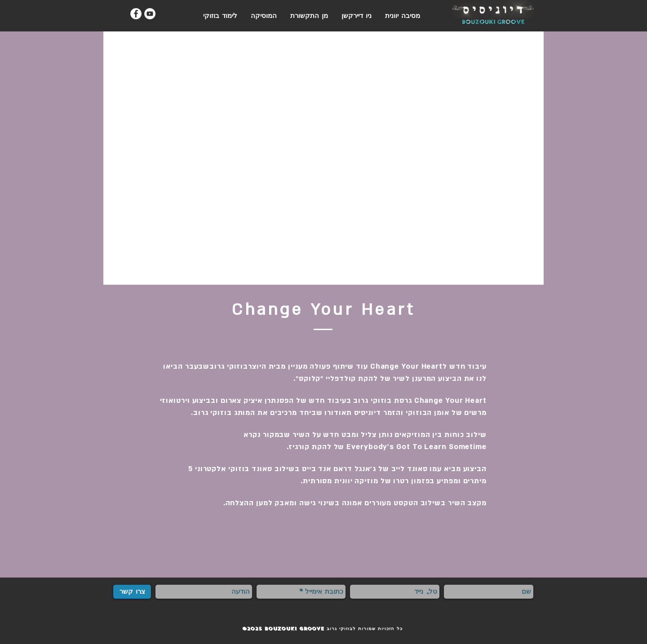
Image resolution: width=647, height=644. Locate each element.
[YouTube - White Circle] (150, 14)
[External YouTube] (323, 158)
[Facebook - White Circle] (136, 14)
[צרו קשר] (132, 592)
